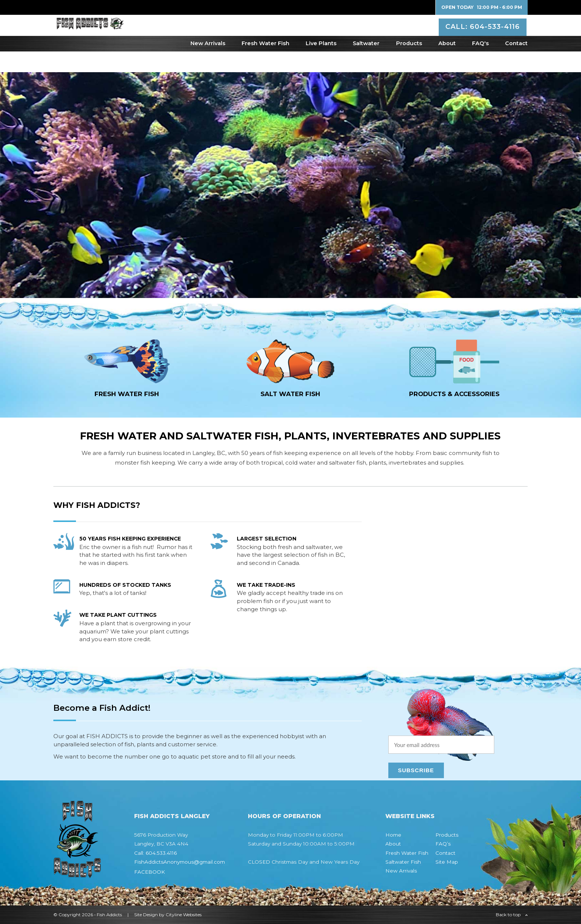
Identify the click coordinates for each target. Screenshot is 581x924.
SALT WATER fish (290, 394)
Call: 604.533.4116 (155, 853)
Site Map (447, 862)
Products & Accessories (454, 394)
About (447, 64)
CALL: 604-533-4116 (484, 35)
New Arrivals (208, 64)
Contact (516, 64)
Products (409, 64)
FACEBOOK (150, 872)
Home (393, 835)
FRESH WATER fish (127, 394)
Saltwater (366, 64)
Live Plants (321, 64)
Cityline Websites (184, 915)
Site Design (146, 915)
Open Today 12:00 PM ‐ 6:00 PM (482, 7)
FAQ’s (443, 844)
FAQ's (480, 64)
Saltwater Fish (403, 862)
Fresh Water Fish (265, 64)
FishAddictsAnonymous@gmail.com (180, 862)
